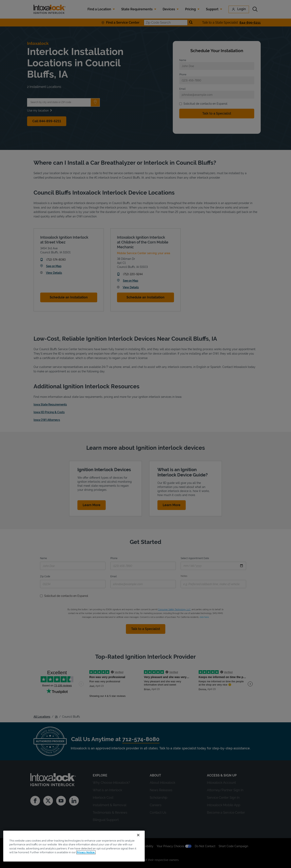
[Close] (138, 835)
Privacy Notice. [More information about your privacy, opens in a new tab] (86, 852)
